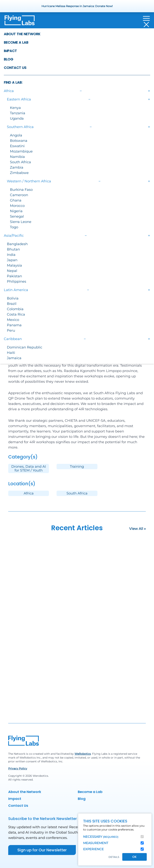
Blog (9, 59)
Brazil (12, 304)
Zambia (17, 167)
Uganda (17, 118)
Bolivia (13, 298)
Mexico (13, 320)
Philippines (17, 281)
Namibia (17, 157)
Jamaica (14, 358)
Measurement (96, 843)
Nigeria (16, 211)
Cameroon (19, 195)
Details (114, 857)
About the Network (22, 34)
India (11, 255)
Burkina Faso (21, 190)
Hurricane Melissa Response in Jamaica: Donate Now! (77, 6)
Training (77, 467)
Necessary (101, 837)
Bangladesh (17, 244)
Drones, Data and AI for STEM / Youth (29, 468)
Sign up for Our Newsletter (42, 850)
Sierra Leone (21, 222)
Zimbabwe (19, 173)
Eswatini (17, 146)
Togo (14, 227)
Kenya (15, 108)
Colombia (15, 309)
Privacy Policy (18, 768)
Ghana (16, 200)
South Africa (20, 162)
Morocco (17, 206)
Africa (29, 493)
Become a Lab (16, 42)
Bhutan (13, 249)
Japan (12, 260)
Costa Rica (16, 314)
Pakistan (14, 276)
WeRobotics (83, 754)
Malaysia (14, 265)
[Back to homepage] (20, 21)
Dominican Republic (25, 347)
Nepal (12, 271)
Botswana (19, 141)
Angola (16, 135)
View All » (137, 529)
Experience (93, 849)
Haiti (11, 353)
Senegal (17, 216)
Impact (10, 51)
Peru (11, 330)
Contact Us (15, 68)
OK (134, 857)
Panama (14, 325)
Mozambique (21, 151)
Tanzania (18, 113)
